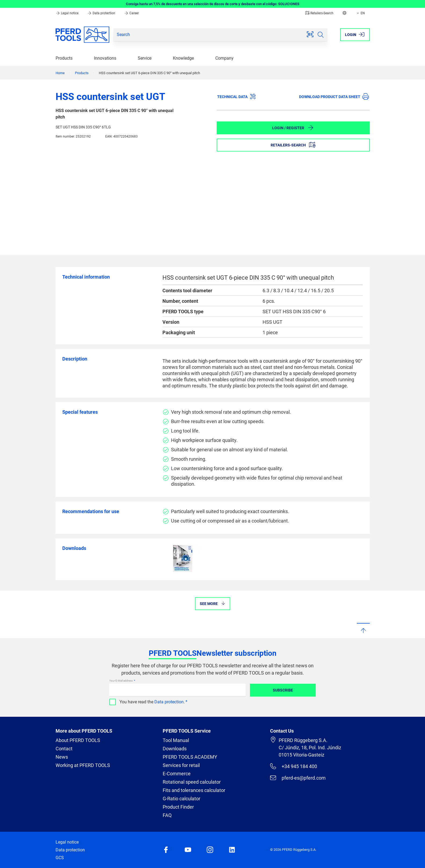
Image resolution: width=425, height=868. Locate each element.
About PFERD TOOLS (78, 740)
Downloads (175, 749)
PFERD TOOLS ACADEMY (190, 757)
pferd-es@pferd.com (298, 778)
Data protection (102, 13)
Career (131, 13)
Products (64, 58)
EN (360, 13)
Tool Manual (176, 740)
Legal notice (67, 13)
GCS (60, 858)
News (62, 757)
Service (145, 58)
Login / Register (293, 128)
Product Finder (178, 807)
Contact (64, 749)
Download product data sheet (334, 96)
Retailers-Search (319, 13)
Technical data (237, 96)
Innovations (105, 58)
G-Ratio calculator (181, 799)
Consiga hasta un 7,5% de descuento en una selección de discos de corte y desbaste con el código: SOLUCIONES (213, 4)
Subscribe (283, 690)
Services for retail (181, 765)
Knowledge (183, 58)
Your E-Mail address (121, 681)
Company (224, 58)
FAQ (167, 815)
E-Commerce (177, 774)
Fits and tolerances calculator (194, 790)
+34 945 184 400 (293, 766)
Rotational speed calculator (192, 782)
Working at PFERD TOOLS (83, 765)
